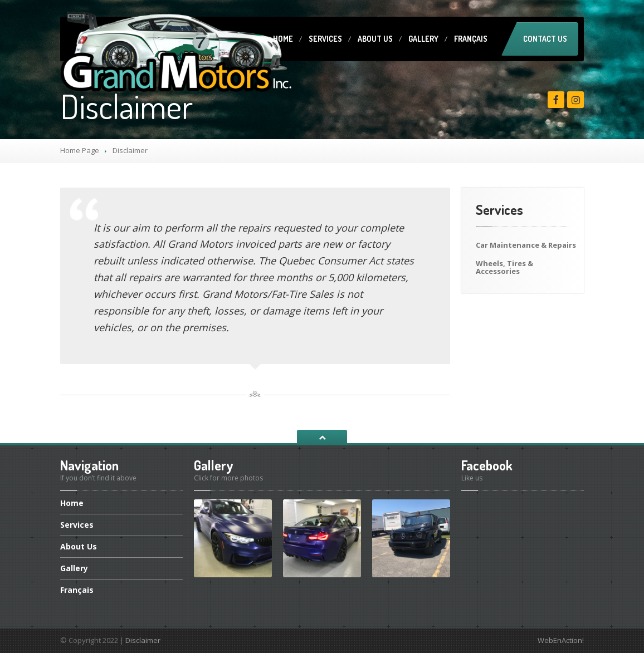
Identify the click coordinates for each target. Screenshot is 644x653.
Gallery (423, 39)
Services (325, 39)
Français (471, 39)
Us (375, 39)
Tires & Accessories (504, 267)
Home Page (80, 150)
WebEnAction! (561, 640)
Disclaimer (143, 640)
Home (283, 39)
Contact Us (545, 39)
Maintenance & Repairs (526, 245)
